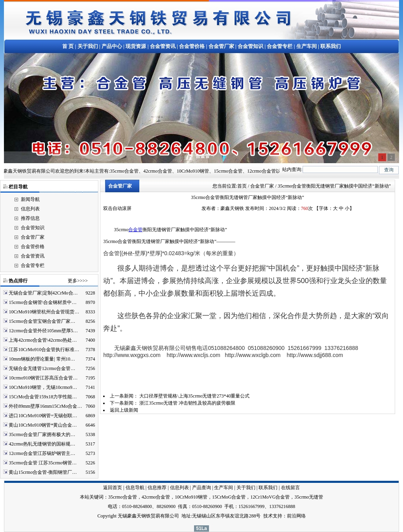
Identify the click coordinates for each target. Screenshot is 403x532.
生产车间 (307, 46)
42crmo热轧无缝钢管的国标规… (42, 444)
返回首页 (113, 488)
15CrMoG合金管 (229, 497)
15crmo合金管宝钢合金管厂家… (42, 321)
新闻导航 (30, 199)
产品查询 (201, 488)
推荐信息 (30, 218)
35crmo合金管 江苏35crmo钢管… (43, 463)
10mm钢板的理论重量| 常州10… (42, 359)
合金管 (135, 230)
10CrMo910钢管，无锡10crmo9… (43, 387)
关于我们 (88, 46)
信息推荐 (157, 488)
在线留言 (290, 488)
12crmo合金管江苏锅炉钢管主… (42, 453)
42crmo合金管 (156, 497)
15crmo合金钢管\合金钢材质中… (43, 302)
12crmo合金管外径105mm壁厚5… (43, 331)
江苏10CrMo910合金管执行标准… (44, 350)
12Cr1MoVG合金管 (270, 497)
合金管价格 (192, 46)
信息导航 (135, 488)
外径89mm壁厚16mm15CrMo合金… (45, 406)
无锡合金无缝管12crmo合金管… (42, 368)
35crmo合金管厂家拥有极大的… (42, 434)
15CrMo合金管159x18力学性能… (43, 397)
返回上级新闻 (124, 410)
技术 (268, 516)
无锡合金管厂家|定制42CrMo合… (43, 293)
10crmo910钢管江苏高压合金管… (43, 378)
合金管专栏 (280, 46)
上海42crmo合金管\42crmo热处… (43, 340)
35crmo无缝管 (309, 497)
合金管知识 (250, 46)
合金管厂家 (221, 46)
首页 (242, 186)
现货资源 (136, 46)
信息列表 (30, 209)
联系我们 (331, 46)
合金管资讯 (163, 46)
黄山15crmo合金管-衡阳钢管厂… (43, 472)
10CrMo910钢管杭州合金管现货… (44, 312)
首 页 (68, 46)
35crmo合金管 (123, 497)
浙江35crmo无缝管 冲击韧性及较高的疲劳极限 (187, 403)
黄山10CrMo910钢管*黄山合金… (43, 425)
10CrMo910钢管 (191, 497)
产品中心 (112, 46)
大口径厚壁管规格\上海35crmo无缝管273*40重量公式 (194, 396)
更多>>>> (78, 281)
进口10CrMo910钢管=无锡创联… (43, 416)
